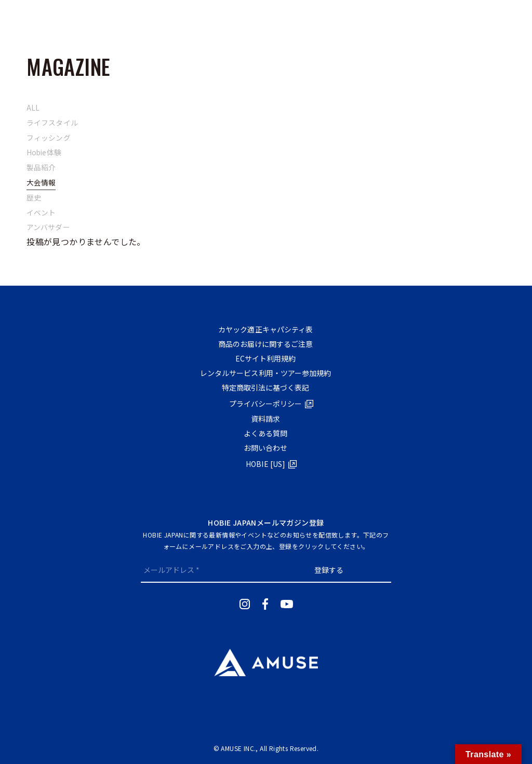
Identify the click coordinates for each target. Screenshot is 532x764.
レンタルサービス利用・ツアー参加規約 (263, 373)
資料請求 (263, 419)
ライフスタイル (53, 123)
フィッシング (49, 138)
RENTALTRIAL (492, 18)
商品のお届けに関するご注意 (263, 344)
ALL (33, 108)
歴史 (34, 197)
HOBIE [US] (263, 464)
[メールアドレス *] (203, 570)
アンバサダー (49, 227)
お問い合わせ (263, 448)
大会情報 (42, 182)
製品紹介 (42, 167)
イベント (42, 212)
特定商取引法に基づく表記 (263, 387)
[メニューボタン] (26, 18)
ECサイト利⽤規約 (263, 358)
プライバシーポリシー (263, 404)
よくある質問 (263, 433)
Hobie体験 (44, 152)
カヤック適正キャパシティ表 (263, 329)
